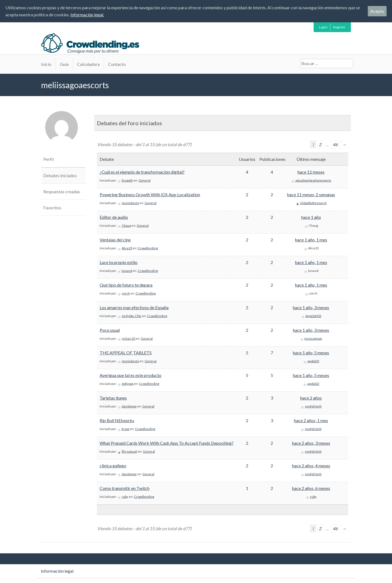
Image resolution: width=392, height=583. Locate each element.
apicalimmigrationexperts (313, 180)
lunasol (127, 271)
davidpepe (129, 406)
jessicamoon (313, 338)
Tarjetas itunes (113, 398)
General (145, 180)
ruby (125, 497)
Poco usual (110, 330)
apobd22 (313, 361)
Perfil (48, 159)
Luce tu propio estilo (119, 262)
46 (335, 144)
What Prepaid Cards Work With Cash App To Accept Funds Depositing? (167, 443)
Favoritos (52, 208)
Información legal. (87, 15)
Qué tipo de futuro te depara (126, 285)
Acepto (377, 11)
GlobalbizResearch (313, 203)
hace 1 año (311, 217)
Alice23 (127, 248)
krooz (125, 429)
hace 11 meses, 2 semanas (311, 194)
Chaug (126, 225)
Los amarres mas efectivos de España (134, 307)
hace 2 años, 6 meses (311, 488)
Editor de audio (114, 217)
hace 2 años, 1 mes (311, 420)
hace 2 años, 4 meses (311, 466)
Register (339, 27)
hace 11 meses (311, 172)
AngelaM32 (313, 316)
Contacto (117, 64)
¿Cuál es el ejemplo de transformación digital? (142, 172)
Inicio (46, 64)
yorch (126, 293)
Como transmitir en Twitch (125, 488)
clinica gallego (113, 466)
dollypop (128, 384)
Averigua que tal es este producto (131, 375)
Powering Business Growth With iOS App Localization (150, 194)
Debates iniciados (60, 175)
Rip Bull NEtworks (117, 420)
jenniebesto (130, 203)
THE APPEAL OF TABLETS (126, 353)
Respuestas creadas (62, 191)
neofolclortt (313, 406)
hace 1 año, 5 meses (311, 353)
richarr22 (128, 338)
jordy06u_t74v (131, 316)
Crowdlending (148, 248)
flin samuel (129, 451)
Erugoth (127, 180)
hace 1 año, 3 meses (311, 307)
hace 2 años (311, 398)
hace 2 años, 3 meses (311, 443)
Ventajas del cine (115, 240)
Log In (323, 27)
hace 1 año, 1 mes (311, 240)
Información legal (57, 571)
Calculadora (88, 64)
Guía (64, 64)
